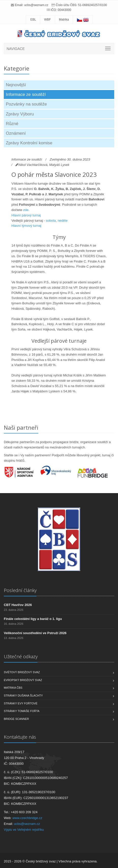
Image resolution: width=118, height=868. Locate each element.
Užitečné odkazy (21, 656)
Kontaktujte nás (20, 737)
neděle (63, 221)
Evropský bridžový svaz (23, 680)
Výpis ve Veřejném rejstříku (24, 830)
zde (26, 210)
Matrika (64, 20)
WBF (48, 20)
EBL (33, 20)
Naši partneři (21, 427)
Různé (12, 124)
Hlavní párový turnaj (26, 215)
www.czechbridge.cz (27, 818)
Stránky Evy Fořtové (21, 703)
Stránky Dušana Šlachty (23, 696)
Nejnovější (16, 85)
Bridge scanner (16, 719)
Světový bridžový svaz (22, 672)
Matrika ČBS (13, 688)
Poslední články (20, 590)
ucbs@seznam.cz (36, 5)
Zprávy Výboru (20, 114)
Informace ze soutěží (26, 94)
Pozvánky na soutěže (26, 104)
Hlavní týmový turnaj (26, 226)
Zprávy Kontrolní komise (29, 143)
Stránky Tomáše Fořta (22, 711)
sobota (51, 221)
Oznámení (16, 133)
